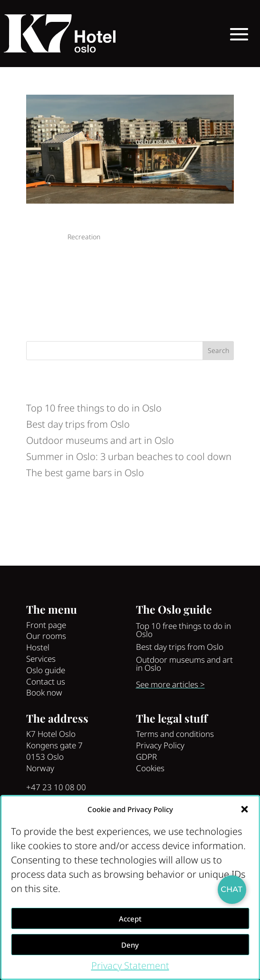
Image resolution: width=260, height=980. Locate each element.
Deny (130, 945)
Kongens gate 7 (54, 745)
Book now (44, 692)
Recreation (84, 237)
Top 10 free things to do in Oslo (94, 408)
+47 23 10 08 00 (56, 787)
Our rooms (46, 636)
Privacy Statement (130, 965)
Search (218, 350)
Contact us (46, 681)
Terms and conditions (175, 734)
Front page (46, 625)
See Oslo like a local (63, 222)
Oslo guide (46, 670)
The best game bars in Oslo (85, 473)
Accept (130, 919)
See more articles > (170, 684)
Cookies (150, 768)
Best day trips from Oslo (78, 424)
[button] (244, 809)
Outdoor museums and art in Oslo (100, 440)
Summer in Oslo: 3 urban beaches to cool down (129, 456)
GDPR (146, 757)
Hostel (38, 647)
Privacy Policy (160, 745)
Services (41, 659)
